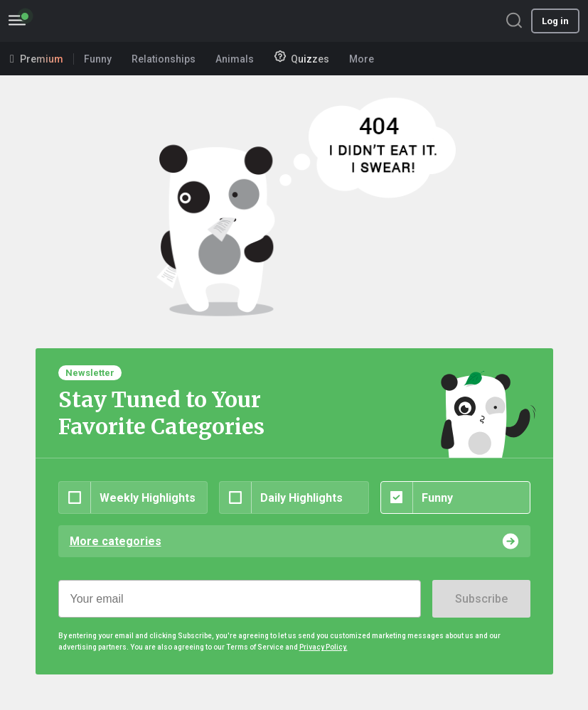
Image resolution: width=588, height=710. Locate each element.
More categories (116, 541)
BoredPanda (84, 21)
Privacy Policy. (324, 647)
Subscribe (481, 599)
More (366, 59)
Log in (555, 21)
